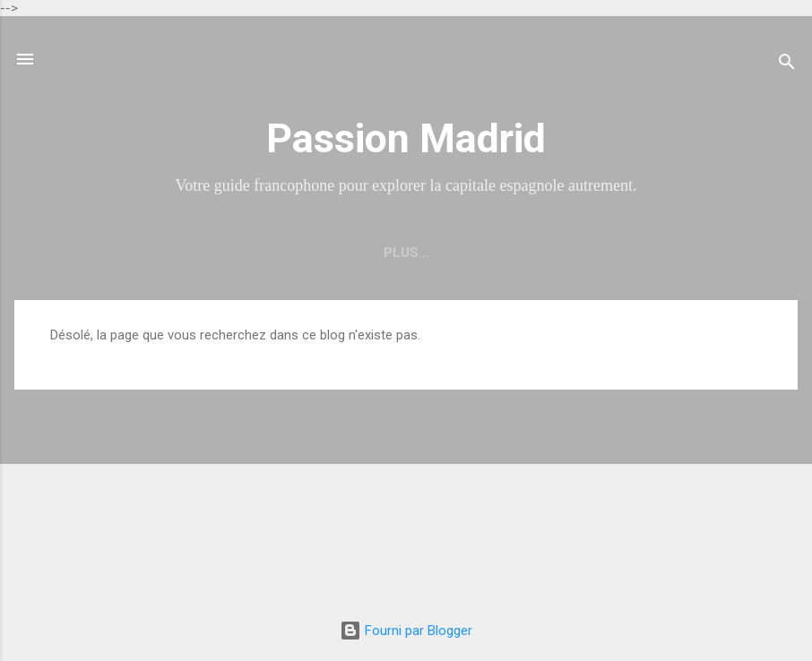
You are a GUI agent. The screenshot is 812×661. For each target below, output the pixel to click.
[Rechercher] (787, 65)
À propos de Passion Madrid (533, 253)
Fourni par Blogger (406, 631)
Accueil (204, 253)
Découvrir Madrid (331, 253)
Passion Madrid (406, 138)
